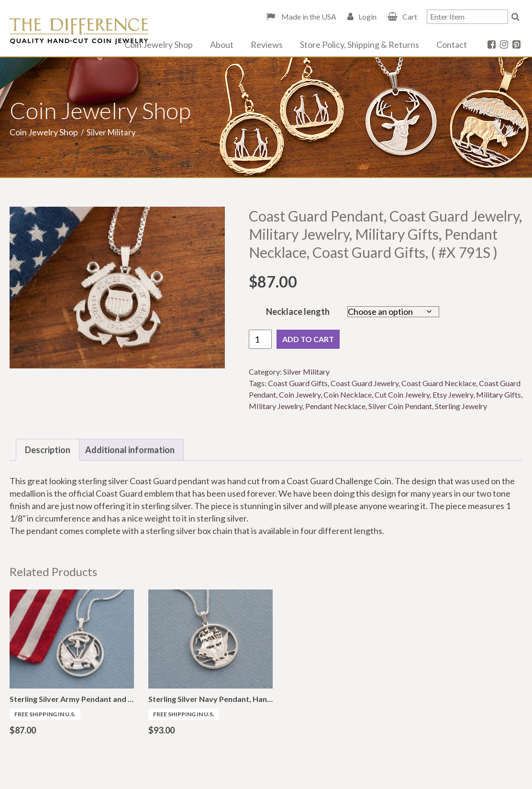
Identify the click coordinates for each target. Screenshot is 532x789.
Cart (410, 17)
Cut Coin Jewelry (402, 394)
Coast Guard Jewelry (365, 383)
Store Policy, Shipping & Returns (360, 44)
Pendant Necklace (335, 406)
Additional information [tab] (130, 450)
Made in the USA (308, 17)
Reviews (267, 44)
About (222, 44)
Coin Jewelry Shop (159, 44)
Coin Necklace (348, 394)
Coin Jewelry (300, 394)
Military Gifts (499, 394)
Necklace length (298, 311)
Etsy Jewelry (453, 394)
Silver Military (306, 372)
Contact (452, 44)
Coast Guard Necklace (439, 383)
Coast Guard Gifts (298, 383)
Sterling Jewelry (461, 406)
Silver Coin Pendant (400, 406)
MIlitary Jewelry (276, 406)
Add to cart (308, 339)
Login (367, 17)
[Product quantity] (260, 339)
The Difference (79, 31)
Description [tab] (48, 450)
